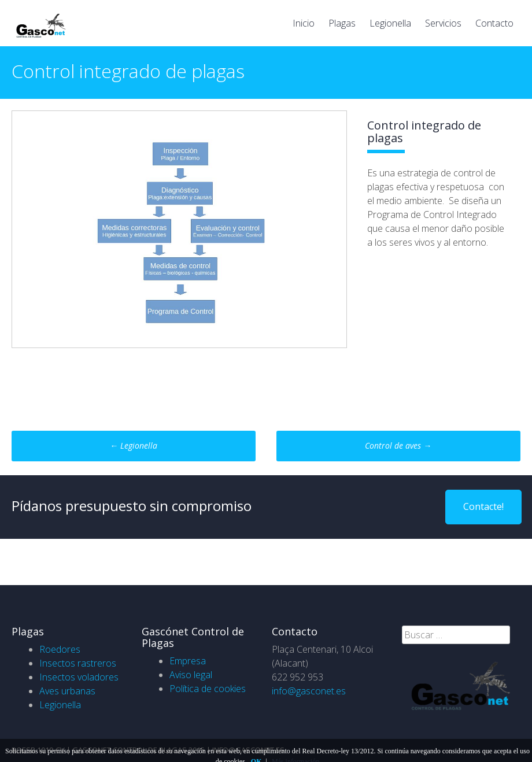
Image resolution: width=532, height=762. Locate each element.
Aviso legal (191, 675)
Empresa (188, 661)
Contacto (494, 23)
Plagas (342, 23)
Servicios (443, 23)
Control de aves (398, 445)
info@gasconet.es (309, 691)
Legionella (390, 23)
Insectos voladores (79, 677)
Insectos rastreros (78, 663)
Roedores (60, 649)
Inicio (304, 23)
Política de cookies (208, 689)
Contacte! (483, 506)
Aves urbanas (67, 691)
